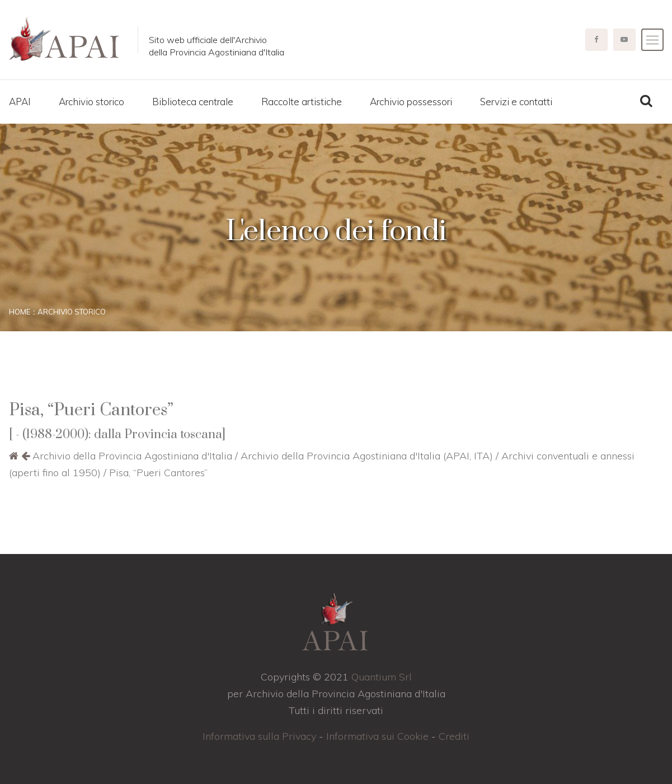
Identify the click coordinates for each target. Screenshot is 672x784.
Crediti (454, 736)
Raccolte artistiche (302, 102)
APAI (20, 102)
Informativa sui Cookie (377, 736)
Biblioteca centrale (193, 102)
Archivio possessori (411, 102)
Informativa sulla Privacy (259, 736)
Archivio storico (91, 102)
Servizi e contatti (516, 102)
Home (20, 312)
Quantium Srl (382, 677)
